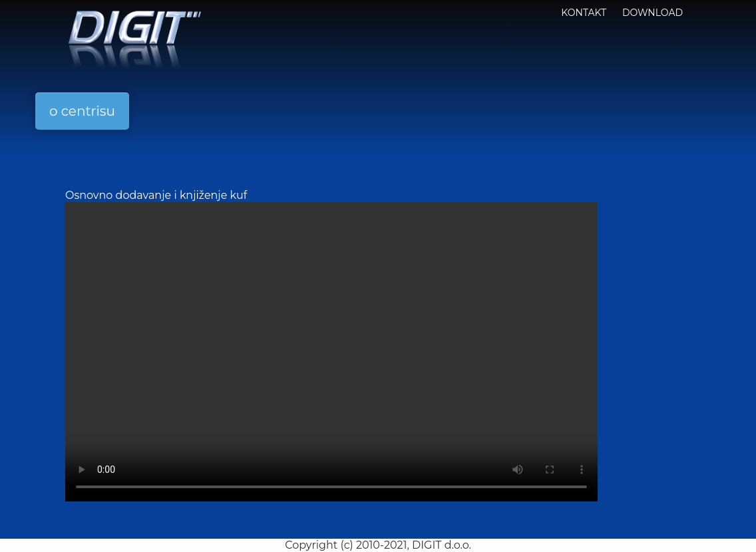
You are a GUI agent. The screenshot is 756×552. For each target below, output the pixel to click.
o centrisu (82, 111)
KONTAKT (584, 13)
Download (653, 13)
